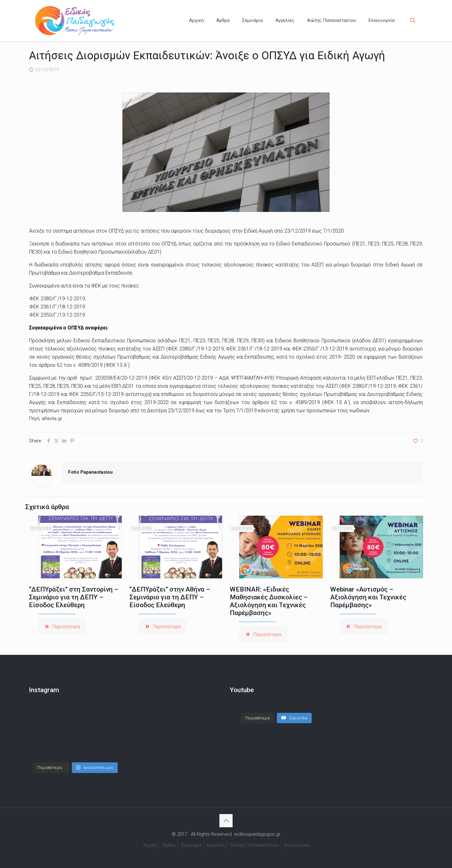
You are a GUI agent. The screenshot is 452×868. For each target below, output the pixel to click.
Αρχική (150, 845)
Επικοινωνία (297, 845)
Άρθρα (169, 845)
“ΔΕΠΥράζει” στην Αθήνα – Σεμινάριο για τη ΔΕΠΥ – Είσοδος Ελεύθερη (170, 597)
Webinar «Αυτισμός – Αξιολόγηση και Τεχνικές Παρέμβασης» (368, 597)
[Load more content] (257, 718)
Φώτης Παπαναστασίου (255, 845)
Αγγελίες (216, 845)
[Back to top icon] (226, 821)
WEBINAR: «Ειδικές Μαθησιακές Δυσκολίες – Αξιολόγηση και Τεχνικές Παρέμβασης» (269, 601)
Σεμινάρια (191, 845)
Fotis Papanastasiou (90, 472)
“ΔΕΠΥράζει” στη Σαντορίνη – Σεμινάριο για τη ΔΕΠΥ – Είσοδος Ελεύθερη (74, 597)
